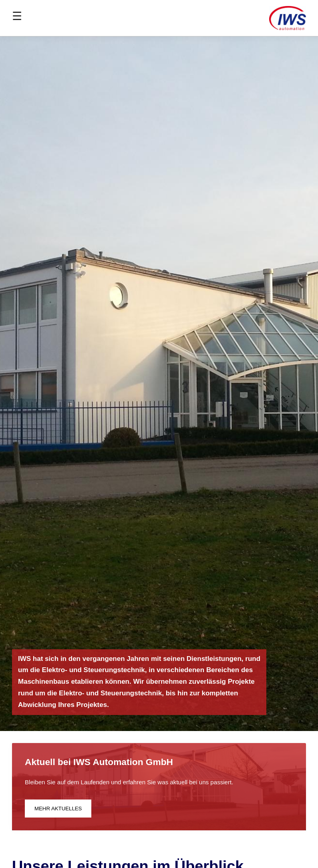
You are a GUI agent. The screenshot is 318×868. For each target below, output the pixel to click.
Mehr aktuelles (58, 809)
